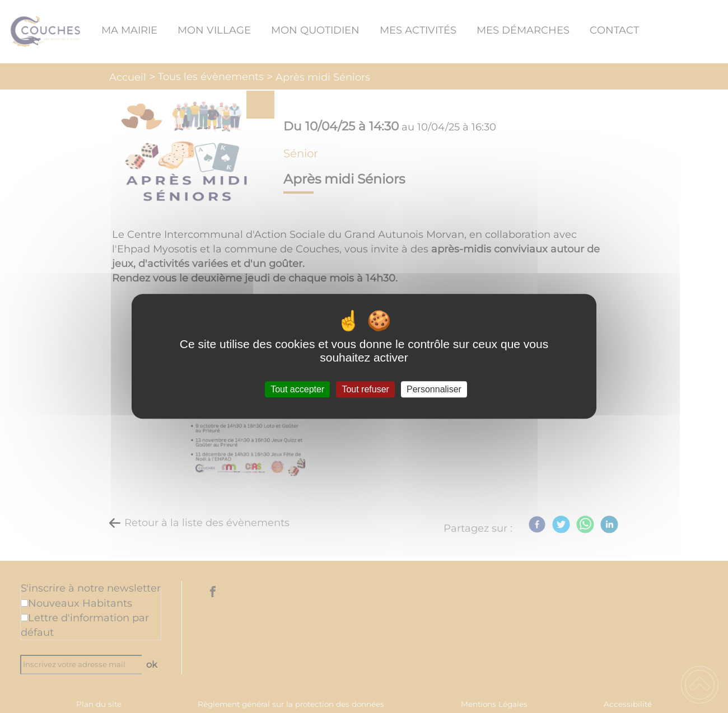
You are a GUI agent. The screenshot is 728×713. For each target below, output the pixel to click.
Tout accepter (297, 389)
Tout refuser (365, 389)
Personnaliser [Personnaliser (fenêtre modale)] (434, 389)
